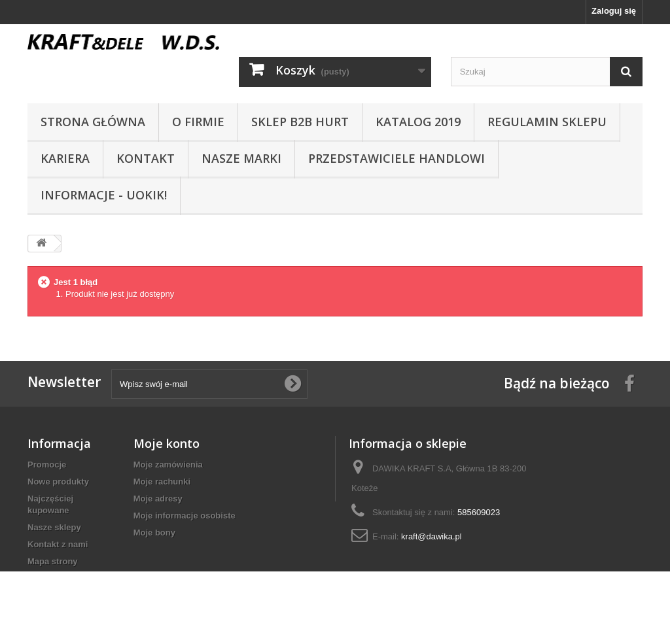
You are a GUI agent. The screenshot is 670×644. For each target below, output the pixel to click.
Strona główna (93, 122)
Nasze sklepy (54, 527)
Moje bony (154, 533)
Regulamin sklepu (547, 122)
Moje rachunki (162, 482)
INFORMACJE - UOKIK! (104, 195)
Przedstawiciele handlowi (397, 158)
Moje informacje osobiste (185, 516)
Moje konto (167, 443)
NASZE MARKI (241, 158)
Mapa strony (53, 561)
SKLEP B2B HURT (300, 122)
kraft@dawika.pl (432, 536)
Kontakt (146, 158)
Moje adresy (158, 499)
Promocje (47, 465)
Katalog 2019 (418, 122)
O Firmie (198, 122)
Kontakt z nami (58, 544)
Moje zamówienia (168, 465)
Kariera (65, 158)
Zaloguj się (614, 11)
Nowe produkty (58, 482)
